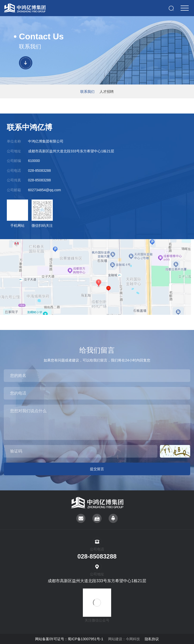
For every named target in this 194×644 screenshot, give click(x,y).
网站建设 (115, 639)
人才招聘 (107, 92)
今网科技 (133, 639)
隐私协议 (152, 639)
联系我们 (87, 92)
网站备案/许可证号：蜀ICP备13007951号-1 (69, 639)
